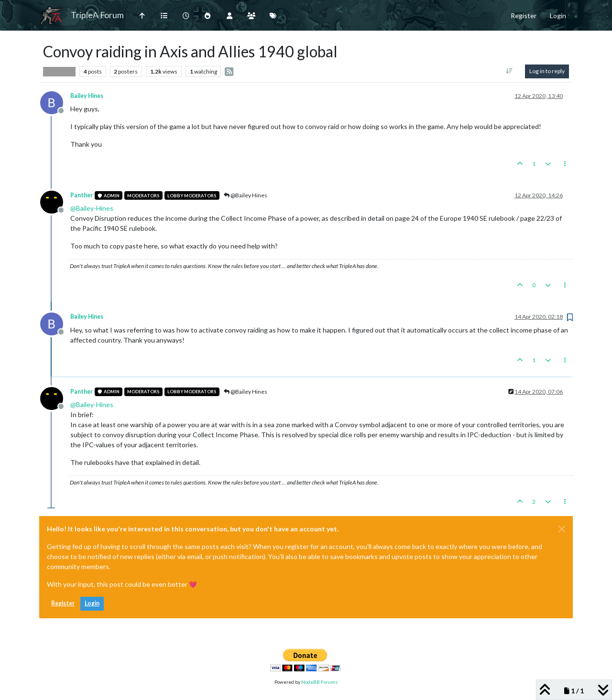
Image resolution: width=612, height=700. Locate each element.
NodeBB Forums (319, 682)
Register (63, 603)
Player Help (59, 71)
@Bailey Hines (246, 195)
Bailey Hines (87, 96)
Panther (82, 195)
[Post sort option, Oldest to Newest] (509, 71)
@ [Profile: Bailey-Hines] (92, 208)
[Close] (562, 529)
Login (92, 603)
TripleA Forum (97, 15)
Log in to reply (547, 71)
